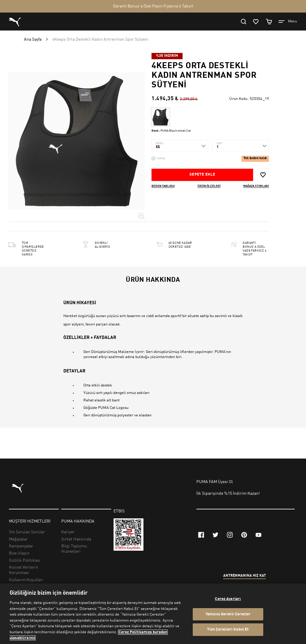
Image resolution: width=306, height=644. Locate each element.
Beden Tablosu (163, 186)
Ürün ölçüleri (209, 186)
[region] (153, 614)
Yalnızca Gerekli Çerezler (228, 614)
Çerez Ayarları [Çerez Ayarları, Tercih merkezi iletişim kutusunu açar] (228, 599)
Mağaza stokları (256, 186)
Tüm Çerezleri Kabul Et (228, 630)
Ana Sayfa (33, 39)
